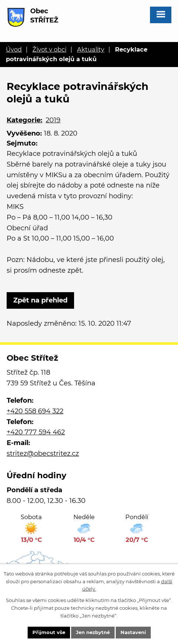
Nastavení (133, 632)
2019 (53, 120)
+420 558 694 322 (35, 411)
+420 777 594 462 (36, 432)
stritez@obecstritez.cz (43, 454)
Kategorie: (25, 120)
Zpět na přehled (40, 300)
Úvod (14, 49)
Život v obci (49, 49)
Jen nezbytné (93, 632)
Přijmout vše (49, 632)
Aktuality (91, 49)
